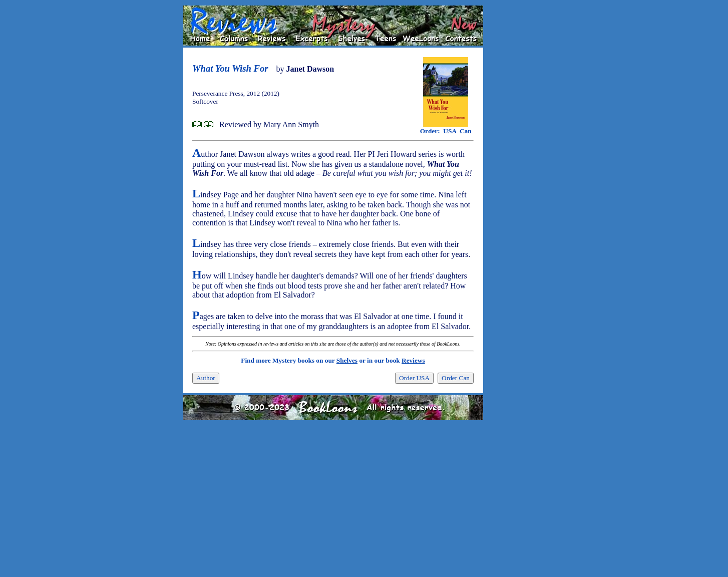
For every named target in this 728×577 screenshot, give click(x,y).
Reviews (413, 360)
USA (450, 131)
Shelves (347, 360)
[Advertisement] (515, 156)
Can (466, 131)
